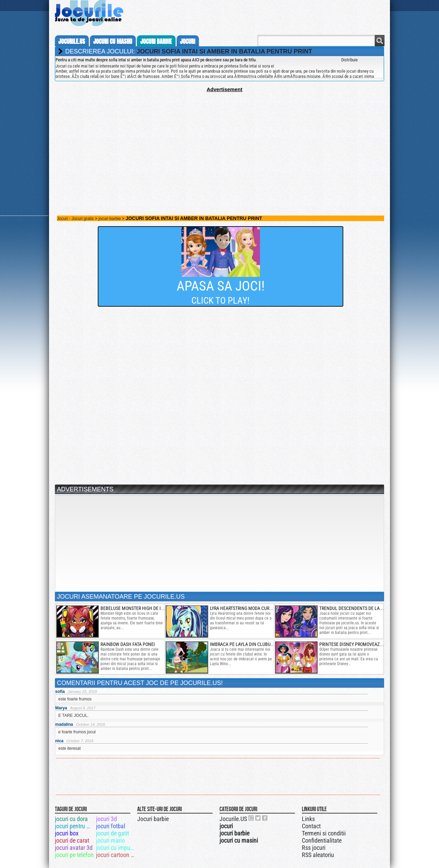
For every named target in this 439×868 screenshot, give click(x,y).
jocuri (188, 41)
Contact (311, 826)
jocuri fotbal (111, 826)
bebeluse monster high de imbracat (140, 608)
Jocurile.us (72, 41)
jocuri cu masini (113, 41)
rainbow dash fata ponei (128, 644)
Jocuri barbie (153, 819)
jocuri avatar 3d (74, 848)
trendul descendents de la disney (357, 608)
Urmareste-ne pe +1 (251, 818)
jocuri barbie (156, 41)
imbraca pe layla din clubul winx (247, 644)
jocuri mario (110, 840)
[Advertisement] (219, 140)
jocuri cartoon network (116, 855)
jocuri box (67, 833)
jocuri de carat (72, 840)
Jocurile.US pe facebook (265, 818)
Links (308, 819)
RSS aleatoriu (318, 855)
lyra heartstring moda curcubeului (250, 608)
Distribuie (349, 60)
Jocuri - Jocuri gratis (75, 219)
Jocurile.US (233, 819)
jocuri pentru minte (75, 826)
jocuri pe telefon (74, 855)
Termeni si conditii (324, 833)
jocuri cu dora (71, 819)
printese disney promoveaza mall (357, 644)
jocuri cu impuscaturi (116, 848)
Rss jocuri (314, 848)
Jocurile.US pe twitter (258, 818)
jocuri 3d (106, 819)
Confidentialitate (322, 840)
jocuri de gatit (112, 833)
